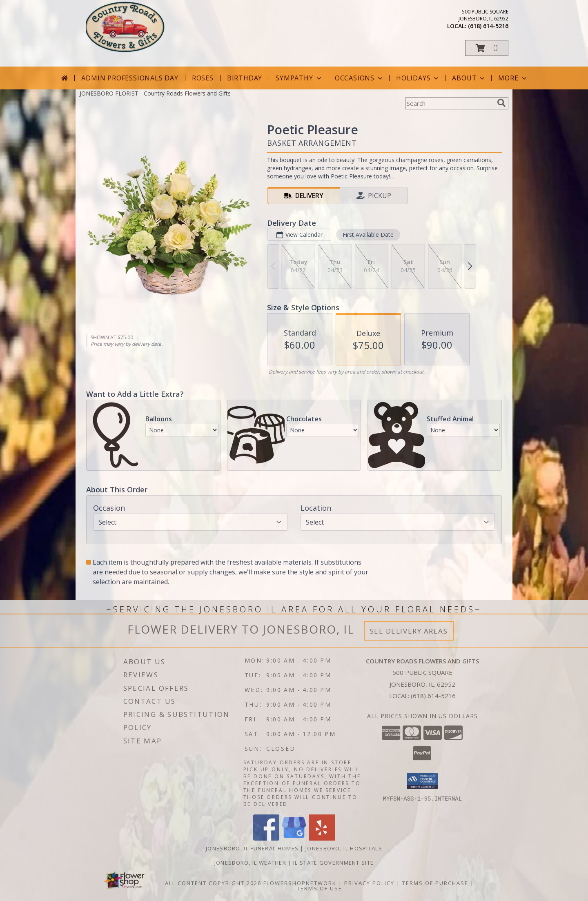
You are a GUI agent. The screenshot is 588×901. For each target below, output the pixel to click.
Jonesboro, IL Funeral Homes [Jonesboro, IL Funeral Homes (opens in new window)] (252, 848)
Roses (203, 78)
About (469, 78)
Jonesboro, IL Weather (250, 863)
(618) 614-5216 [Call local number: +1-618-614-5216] (488, 26)
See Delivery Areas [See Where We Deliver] (409, 631)
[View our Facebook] (266, 838)
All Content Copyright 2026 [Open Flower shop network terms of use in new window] (213, 883)
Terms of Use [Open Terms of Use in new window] (320, 888)
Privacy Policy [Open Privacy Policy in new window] (369, 883)
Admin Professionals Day (130, 78)
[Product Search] (450, 103)
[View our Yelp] (322, 838)
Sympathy (299, 78)
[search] (501, 103)
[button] (487, 48)
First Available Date (368, 235)
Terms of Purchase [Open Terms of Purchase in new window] (435, 883)
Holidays (418, 78)
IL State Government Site (333, 863)
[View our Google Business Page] (294, 838)
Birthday (245, 78)
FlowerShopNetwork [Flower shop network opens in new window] (300, 883)
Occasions (360, 78)
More (513, 78)
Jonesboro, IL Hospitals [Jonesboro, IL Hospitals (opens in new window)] (344, 848)
